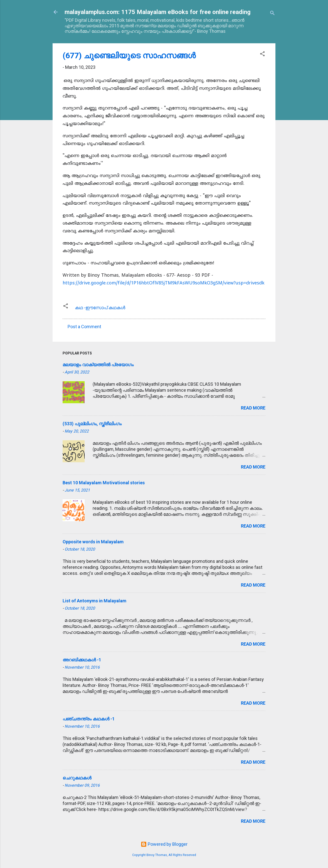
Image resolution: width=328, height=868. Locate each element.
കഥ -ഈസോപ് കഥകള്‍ (100, 308)
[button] (262, 55)
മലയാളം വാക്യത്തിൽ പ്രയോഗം (98, 365)
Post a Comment (84, 327)
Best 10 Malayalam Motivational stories (104, 483)
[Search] (272, 14)
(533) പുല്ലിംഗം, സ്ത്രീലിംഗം (92, 424)
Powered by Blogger (164, 844)
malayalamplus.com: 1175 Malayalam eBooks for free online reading (158, 12)
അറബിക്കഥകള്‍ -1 (82, 660)
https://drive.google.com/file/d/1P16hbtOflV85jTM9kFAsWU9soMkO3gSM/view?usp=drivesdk (163, 283)
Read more (253, 408)
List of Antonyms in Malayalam (95, 601)
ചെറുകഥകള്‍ (77, 778)
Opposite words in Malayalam (93, 542)
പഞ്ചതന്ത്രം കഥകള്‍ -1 (89, 719)
